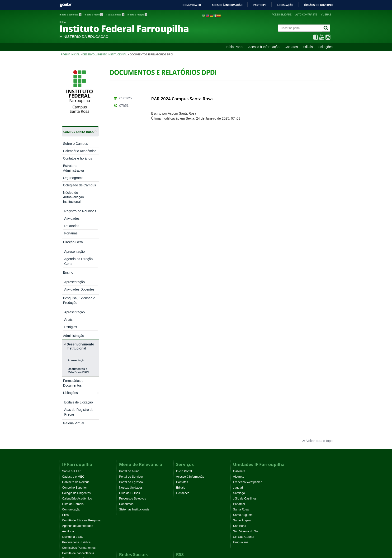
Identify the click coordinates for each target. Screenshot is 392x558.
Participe (260, 5)
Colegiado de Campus (79, 185)
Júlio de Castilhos (245, 375)
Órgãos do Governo (318, 5)
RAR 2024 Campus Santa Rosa (182, 99)
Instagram (126, 449)
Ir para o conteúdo (71, 15)
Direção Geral (73, 209)
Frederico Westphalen (248, 359)
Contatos (291, 47)
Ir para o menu (94, 15)
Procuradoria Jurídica (76, 419)
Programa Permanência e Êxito (83, 452)
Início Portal (235, 47)
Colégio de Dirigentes (76, 370)
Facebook (126, 438)
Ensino (68, 216)
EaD (179, 449)
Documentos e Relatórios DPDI (78, 271)
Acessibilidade (282, 15)
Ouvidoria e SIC (73, 414)
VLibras (326, 15)
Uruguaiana (241, 419)
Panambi (239, 381)
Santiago (239, 370)
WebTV (67, 446)
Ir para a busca (116, 15)
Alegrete (239, 354)
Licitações (325, 47)
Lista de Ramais (73, 381)
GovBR (66, 5)
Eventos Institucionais (77, 436)
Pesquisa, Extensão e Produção (79, 226)
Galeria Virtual (73, 300)
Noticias (182, 438)
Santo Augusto (243, 392)
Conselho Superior (75, 364)
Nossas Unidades (131, 364)
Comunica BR (192, 5)
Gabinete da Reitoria (76, 359)
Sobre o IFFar (71, 348)
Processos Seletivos (133, 375)
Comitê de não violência (78, 430)
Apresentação (76, 260)
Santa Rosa (241, 386)
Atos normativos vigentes (79, 441)
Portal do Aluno (129, 348)
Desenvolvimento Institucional (105, 54)
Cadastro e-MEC (73, 354)
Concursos (126, 381)
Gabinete (239, 348)
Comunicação (71, 386)
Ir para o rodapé (137, 15)
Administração (73, 236)
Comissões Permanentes (79, 425)
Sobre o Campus (75, 144)
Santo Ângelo (242, 397)
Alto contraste (306, 15)
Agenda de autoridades (78, 403)
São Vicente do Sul (246, 408)
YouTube (125, 444)
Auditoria (68, 408)
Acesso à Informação (264, 47)
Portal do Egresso (131, 359)
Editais (308, 47)
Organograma (73, 178)
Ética (66, 392)
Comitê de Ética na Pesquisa (81, 397)
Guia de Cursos (130, 370)
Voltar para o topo (317, 318)
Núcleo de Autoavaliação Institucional (73, 197)
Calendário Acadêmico (80, 151)
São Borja (240, 403)
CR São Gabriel (244, 414)
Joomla (123, 513)
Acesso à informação (227, 5)
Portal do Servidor (131, 354)
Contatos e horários (77, 158)
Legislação (285, 5)
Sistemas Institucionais (134, 386)
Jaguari (238, 364)
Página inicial (70, 54)
